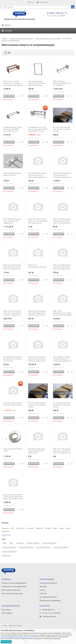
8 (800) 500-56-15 (57, 13)
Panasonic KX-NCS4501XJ (61, 547)
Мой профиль (7, 613)
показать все (6, 535)
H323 (11, 543)
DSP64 (4, 543)
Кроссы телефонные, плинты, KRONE (48, 38)
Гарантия (43, 593)
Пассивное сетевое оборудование (21, 38)
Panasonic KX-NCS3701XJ (26, 547)
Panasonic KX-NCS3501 (9, 547)
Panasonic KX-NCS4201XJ (44, 547)
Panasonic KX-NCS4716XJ (10, 552)
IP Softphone (20, 543)
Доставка (43, 586)
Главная (4, 38)
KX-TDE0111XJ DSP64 (33, 543)
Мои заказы (6, 610)
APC (13, 528)
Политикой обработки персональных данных (16, 637)
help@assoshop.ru (49, 616)
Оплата (42, 590)
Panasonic (5, 528)
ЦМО (55, 528)
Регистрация (43, 2)
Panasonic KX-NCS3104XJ (49, 543)
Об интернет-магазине (48, 583)
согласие (35, 635)
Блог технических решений (12, 593)
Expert (68, 528)
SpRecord (39, 528)
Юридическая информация (50, 600)
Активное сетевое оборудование (14, 583)
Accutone (30, 528)
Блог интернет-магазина (11, 590)
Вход (31, 2)
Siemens (48, 528)
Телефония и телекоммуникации (14, 586)
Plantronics (20, 528)
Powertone (6, 531)
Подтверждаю (6, 642)
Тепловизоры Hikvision (48, 597)
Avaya (62, 528)
